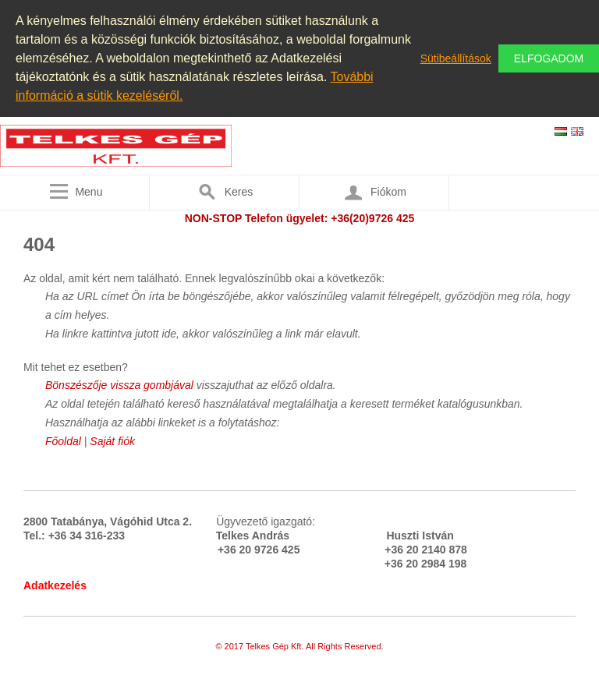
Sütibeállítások (456, 58)
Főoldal (63, 441)
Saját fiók (112, 441)
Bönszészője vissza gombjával (121, 385)
